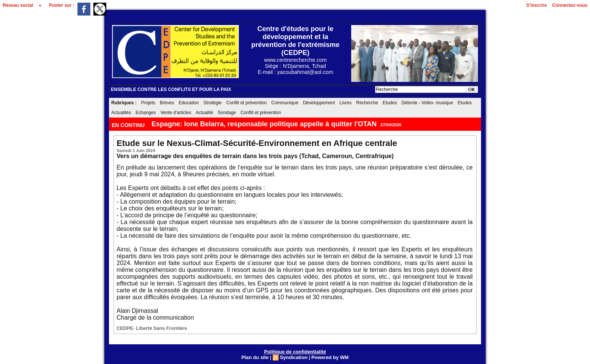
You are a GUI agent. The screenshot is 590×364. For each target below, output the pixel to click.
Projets (148, 103)
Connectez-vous (570, 5)
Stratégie (213, 103)
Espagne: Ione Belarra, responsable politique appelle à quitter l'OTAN (264, 124)
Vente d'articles (176, 113)
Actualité (204, 113)
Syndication (294, 356)
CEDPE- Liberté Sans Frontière (147, 328)
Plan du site (257, 356)
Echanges (146, 113)
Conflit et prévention (247, 103)
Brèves (167, 103)
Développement (319, 103)
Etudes (390, 103)
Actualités (121, 113)
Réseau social (18, 5)
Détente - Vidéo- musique (427, 103)
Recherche (367, 103)
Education (189, 103)
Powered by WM (328, 356)
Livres (345, 103)
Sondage (227, 113)
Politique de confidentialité (295, 351)
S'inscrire (536, 5)
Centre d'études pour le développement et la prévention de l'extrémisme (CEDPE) (295, 41)
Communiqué (285, 103)
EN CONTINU (129, 125)
